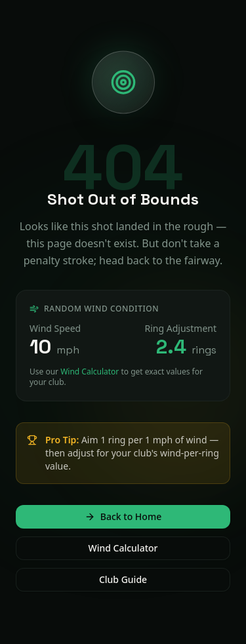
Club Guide (123, 579)
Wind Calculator (90, 372)
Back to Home (123, 516)
